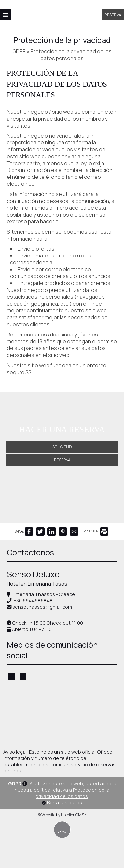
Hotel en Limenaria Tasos (37, 584)
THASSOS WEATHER (62, 713)
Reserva (113, 15)
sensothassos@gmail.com (42, 607)
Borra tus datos (62, 802)
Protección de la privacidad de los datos (73, 793)
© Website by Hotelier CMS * (62, 815)
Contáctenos (30, 552)
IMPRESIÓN (96, 531)
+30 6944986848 (33, 600)
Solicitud (62, 447)
